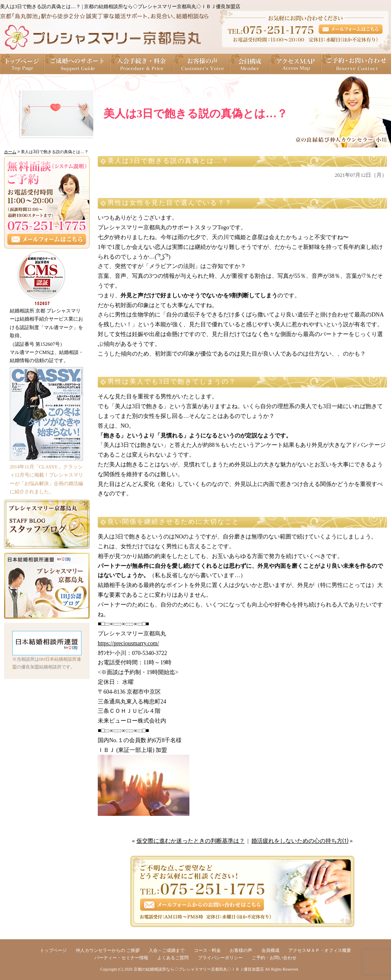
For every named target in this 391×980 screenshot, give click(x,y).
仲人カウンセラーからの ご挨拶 (108, 950)
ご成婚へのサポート (77, 64)
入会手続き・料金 (142, 64)
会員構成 (250, 64)
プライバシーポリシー (220, 958)
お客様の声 (202, 64)
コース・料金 (207, 950)
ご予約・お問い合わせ (356, 64)
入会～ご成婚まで (167, 950)
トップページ (22, 64)
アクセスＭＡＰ (296, 64)
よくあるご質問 (173, 958)
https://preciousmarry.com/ (128, 643)
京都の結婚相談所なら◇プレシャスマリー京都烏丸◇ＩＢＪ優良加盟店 (199, 969)
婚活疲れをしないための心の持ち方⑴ (300, 841)
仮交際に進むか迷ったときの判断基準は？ (191, 841)
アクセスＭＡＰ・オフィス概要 (320, 950)
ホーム (10, 152)
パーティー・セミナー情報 (121, 958)
